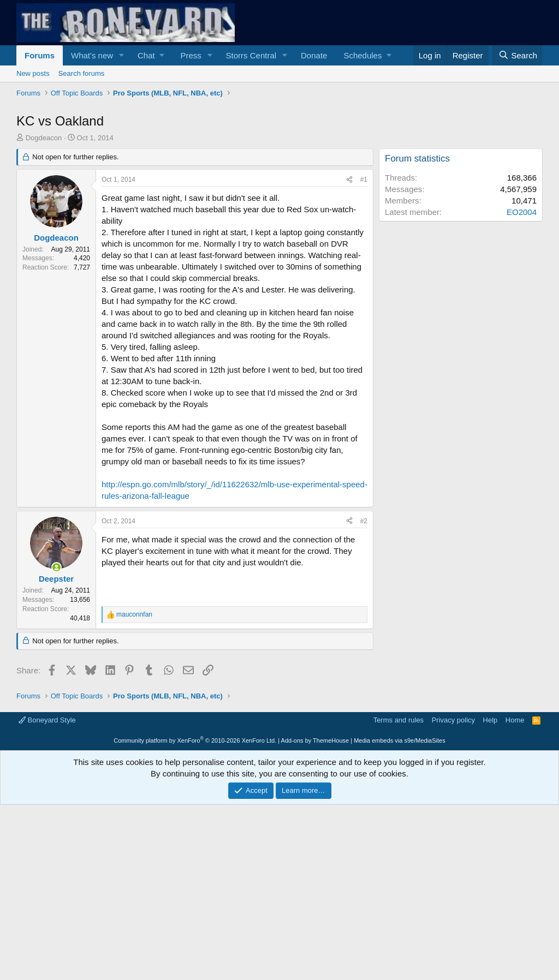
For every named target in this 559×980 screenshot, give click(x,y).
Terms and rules (399, 873)
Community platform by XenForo (195, 893)
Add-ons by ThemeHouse (315, 893)
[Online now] (57, 720)
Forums (40, 55)
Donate (314, 55)
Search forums (82, 73)
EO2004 (522, 365)
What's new (92, 55)
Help (490, 873)
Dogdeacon (44, 291)
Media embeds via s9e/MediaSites (400, 893)
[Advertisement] (279, 183)
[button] (122, 55)
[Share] (349, 333)
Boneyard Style (47, 873)
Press (191, 55)
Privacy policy (453, 873)
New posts (33, 73)
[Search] (518, 55)
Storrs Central (251, 55)
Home (515, 873)
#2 (364, 674)
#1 (364, 332)
